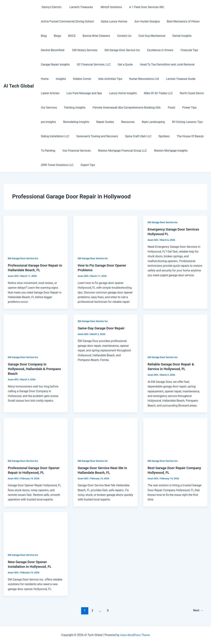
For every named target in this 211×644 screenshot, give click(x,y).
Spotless (159, 136)
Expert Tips (86, 165)
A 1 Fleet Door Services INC (142, 7)
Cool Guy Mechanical (144, 36)
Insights (45, 79)
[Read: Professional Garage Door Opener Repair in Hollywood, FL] (36, 436)
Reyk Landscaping (126, 122)
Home (199, 64)
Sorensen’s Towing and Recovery (95, 136)
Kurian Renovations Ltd (124, 79)
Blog (43, 36)
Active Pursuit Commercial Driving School (67, 21)
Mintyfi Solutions (107, 7)
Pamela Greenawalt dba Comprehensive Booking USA (101, 108)
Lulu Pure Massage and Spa (58, 93)
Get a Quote (122, 64)
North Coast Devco (161, 93)
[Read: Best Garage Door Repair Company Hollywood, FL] (175, 436)
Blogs (55, 36)
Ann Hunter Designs (143, 21)
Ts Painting (47, 151)
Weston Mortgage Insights (166, 151)
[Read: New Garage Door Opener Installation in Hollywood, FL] (36, 530)
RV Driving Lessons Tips (159, 122)
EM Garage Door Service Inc (119, 50)
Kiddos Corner (65, 79)
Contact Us (118, 36)
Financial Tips (183, 50)
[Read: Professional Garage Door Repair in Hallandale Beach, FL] (36, 234)
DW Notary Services (83, 50)
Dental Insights (173, 36)
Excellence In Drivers (155, 50)
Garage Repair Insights (55, 64)
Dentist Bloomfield (52, 50)
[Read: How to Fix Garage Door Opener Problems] (105, 234)
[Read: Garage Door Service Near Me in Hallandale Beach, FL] (105, 436)
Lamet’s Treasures (79, 7)
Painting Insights (51, 108)
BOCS (68, 36)
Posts (145, 108)
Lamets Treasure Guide (159, 79)
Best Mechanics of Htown (178, 21)
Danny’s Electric (51, 7)
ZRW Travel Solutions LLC (57, 165)
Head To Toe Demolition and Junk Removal (162, 64)
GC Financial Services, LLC (92, 64)
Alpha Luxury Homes (112, 21)
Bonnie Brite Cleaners (91, 36)
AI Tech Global (19, 86)
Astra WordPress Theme (135, 635)
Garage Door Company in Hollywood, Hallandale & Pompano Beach (35, 369)
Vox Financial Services (74, 151)
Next (198, 610)
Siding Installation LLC (54, 136)
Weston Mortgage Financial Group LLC (119, 151)
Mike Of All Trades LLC (129, 93)
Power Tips (161, 108)
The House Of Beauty (184, 136)
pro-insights (182, 108)
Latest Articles (189, 79)
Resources (102, 122)
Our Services (187, 93)
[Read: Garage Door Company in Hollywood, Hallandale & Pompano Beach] (36, 332)
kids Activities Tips (92, 79)
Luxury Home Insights (95, 93)
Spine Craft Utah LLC (135, 136)
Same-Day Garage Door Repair (102, 328)
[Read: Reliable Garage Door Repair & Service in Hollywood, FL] (175, 332)
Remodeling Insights (53, 122)
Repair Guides (81, 122)
